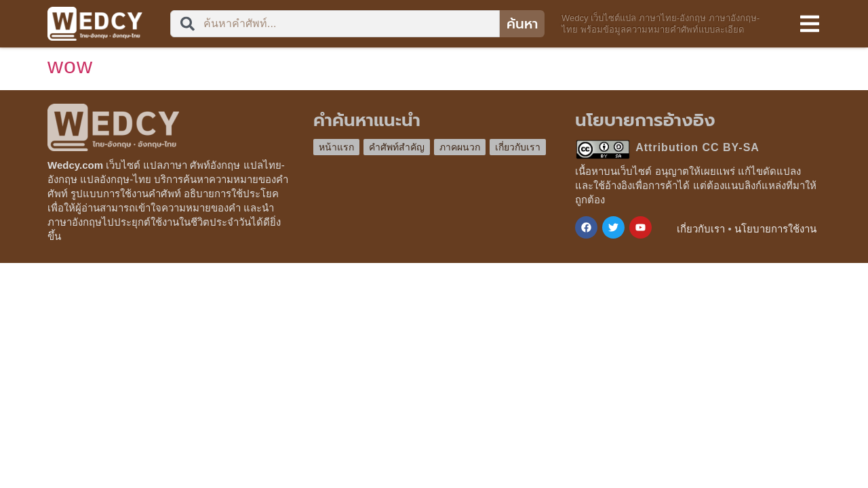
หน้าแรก (336, 147)
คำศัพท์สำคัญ (397, 147)
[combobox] (335, 24)
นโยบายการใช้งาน (775, 229)
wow (70, 66)
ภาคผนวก (460, 147)
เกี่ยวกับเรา (518, 147)
